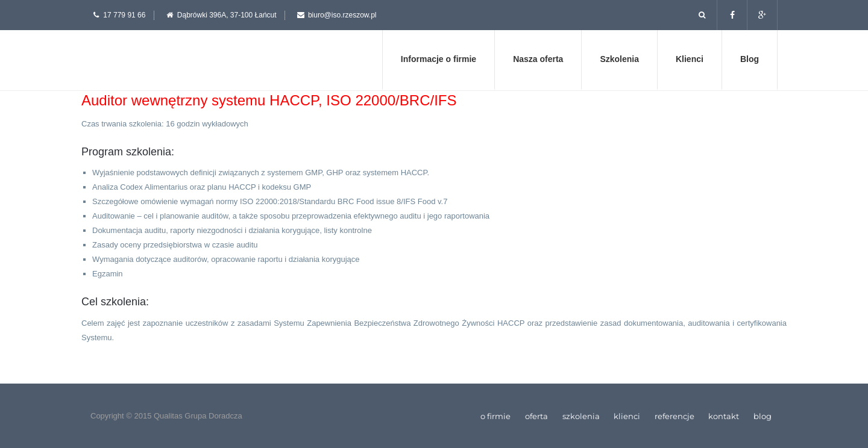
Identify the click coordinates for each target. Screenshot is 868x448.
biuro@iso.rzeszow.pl (342, 15)
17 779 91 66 (124, 15)
